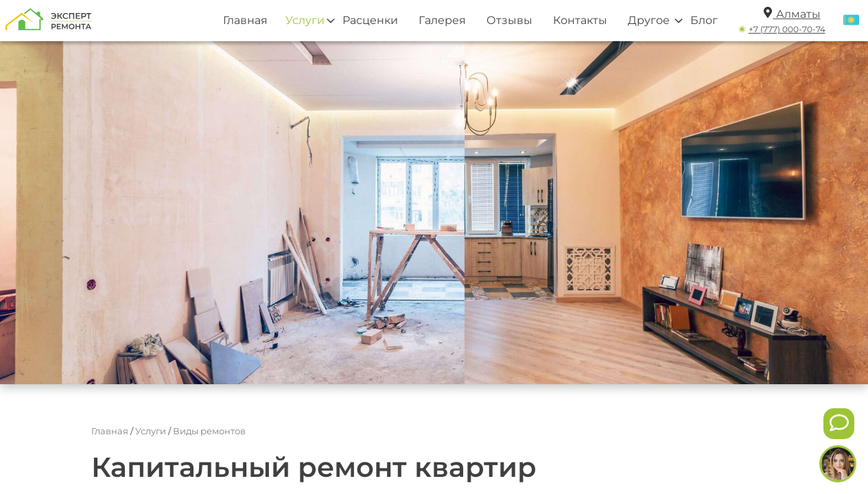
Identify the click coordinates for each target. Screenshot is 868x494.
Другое (649, 20)
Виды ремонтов (209, 431)
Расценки (370, 20)
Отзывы (509, 20)
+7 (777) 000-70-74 (787, 29)
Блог (704, 20)
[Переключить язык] (851, 21)
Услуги (305, 20)
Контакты (580, 20)
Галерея (442, 20)
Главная (245, 20)
